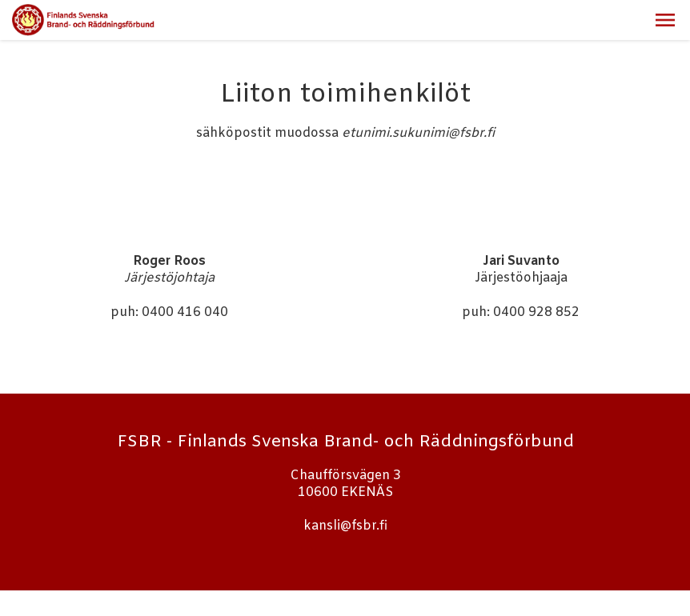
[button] (665, 20)
